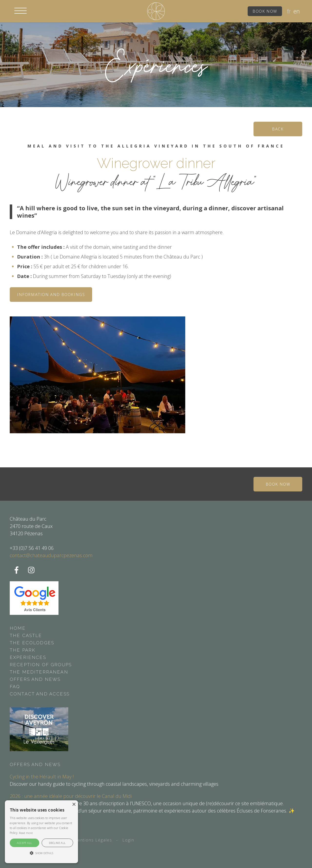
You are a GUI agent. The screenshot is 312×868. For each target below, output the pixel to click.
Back (278, 129)
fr (289, 11)
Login (128, 840)
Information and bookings (51, 295)
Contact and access (40, 694)
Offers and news (35, 679)
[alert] (41, 832)
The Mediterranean (39, 672)
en (297, 11)
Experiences (28, 657)
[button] (20, 11)
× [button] (74, 805)
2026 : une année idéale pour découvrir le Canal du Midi (71, 796)
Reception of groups (41, 665)
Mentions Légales (93, 840)
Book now (265, 11)
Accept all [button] (24, 843)
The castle (26, 635)
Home (18, 628)
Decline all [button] (57, 843)
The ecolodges (32, 643)
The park (23, 650)
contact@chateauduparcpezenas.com (51, 555)
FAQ (15, 687)
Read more (26, 833)
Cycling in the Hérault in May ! (42, 777)
